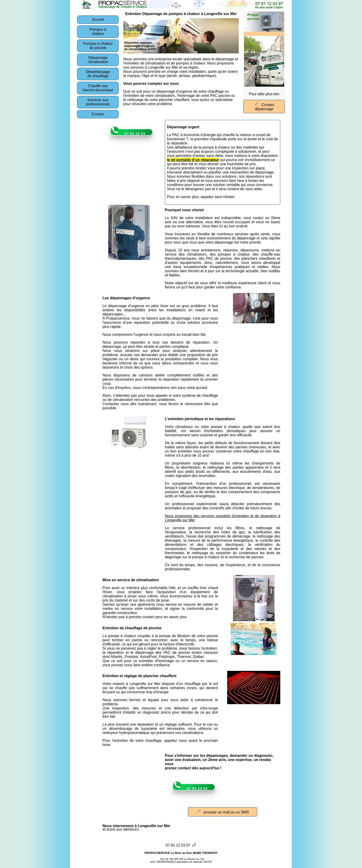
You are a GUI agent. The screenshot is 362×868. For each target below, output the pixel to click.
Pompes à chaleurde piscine (98, 46)
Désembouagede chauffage (98, 74)
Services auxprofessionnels (98, 102)
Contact (98, 114)
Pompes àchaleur (98, 32)
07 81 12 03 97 (129, 138)
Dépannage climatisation (98, 60)
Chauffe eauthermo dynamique (98, 88)
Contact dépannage (264, 106)
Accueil (98, 20)
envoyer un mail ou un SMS (223, 812)
